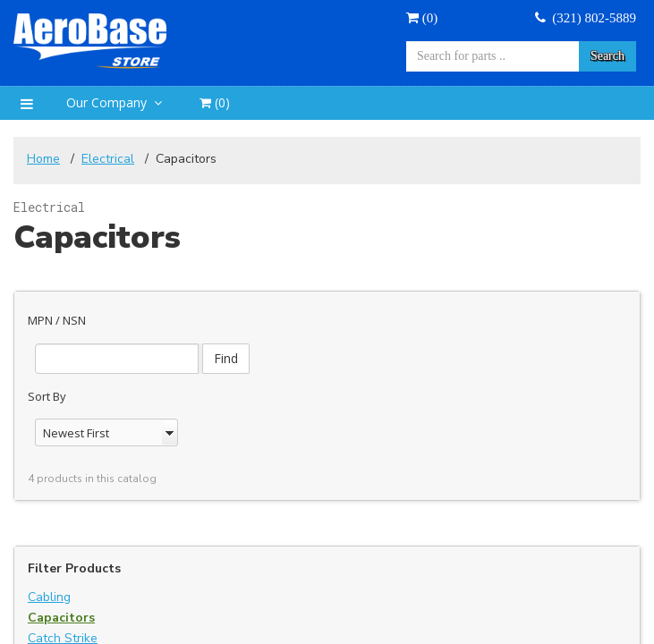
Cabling (49, 585)
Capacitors (61, 606)
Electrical (108, 159)
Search (607, 56)
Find (291, 327)
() (422, 18)
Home (43, 159)
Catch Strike (63, 627)
